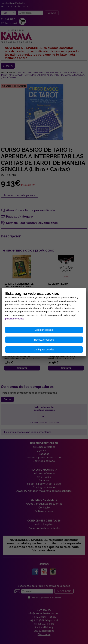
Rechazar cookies (44, 340)
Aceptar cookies (44, 330)
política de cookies (15, 319)
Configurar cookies (44, 350)
